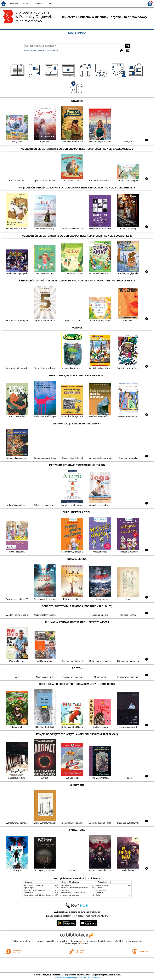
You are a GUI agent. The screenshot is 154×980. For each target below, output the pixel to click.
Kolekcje (55, 50)
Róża (98, 895)
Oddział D (99, 893)
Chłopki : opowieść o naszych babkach (73, 893)
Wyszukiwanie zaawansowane (37, 50)
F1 (133, 3)
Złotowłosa (100, 888)
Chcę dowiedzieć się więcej (64, 977)
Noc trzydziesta (101, 890)
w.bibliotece (75, 941)
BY (121, 3)
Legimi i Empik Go (30, 888)
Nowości (14, 4)
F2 (140, 3)
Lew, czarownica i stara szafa (33, 885)
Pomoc (38, 4)
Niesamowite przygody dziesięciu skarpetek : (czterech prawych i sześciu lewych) (50, 895)
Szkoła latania (28, 893)
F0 (128, 3)
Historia (27, 4)
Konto (49, 4)
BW (109, 3)
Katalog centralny (77, 33)
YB (115, 3)
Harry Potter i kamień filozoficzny (34, 890)
